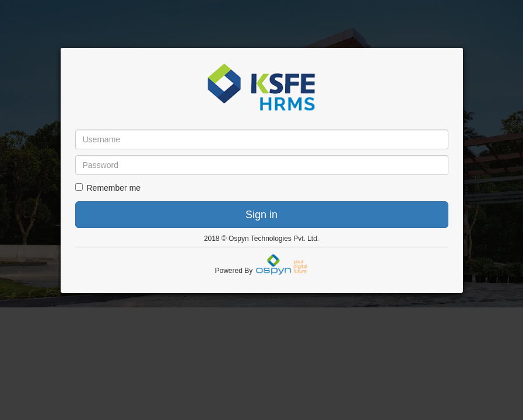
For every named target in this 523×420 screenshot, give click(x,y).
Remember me (108, 188)
